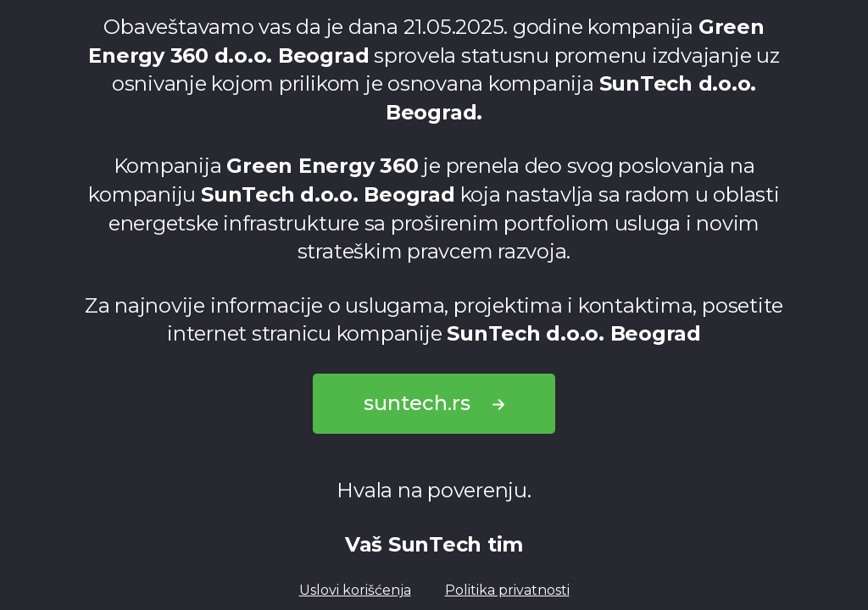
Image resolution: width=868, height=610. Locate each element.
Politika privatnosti (507, 590)
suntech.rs (434, 403)
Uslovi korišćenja (355, 590)
